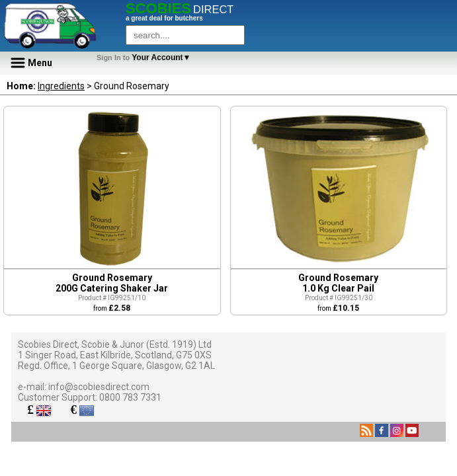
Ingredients (61, 86)
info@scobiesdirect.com (99, 387)
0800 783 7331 (130, 397)
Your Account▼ (146, 58)
